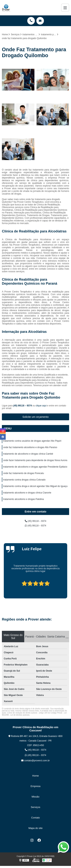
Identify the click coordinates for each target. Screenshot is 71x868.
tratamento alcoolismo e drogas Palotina (23, 499)
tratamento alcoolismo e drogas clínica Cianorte (27, 493)
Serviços (36, 807)
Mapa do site (35, 828)
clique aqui (41, 406)
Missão (35, 797)
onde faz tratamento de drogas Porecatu (24, 473)
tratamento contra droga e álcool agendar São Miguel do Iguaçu (35, 486)
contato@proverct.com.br (35, 761)
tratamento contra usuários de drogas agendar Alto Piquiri (32, 441)
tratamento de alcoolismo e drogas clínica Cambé (28, 454)
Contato (36, 818)
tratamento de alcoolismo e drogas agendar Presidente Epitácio (35, 467)
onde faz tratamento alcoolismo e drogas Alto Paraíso (30, 447)
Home (35, 776)
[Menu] (65, 8)
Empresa (35, 786)
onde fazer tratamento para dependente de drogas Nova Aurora (35, 460)
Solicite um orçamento (35, 417)
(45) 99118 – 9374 (23, 406)
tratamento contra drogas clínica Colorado (24, 480)
